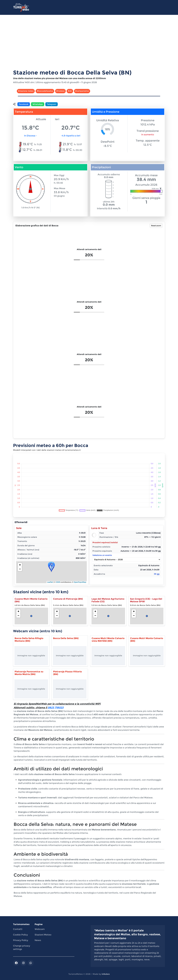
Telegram (52, 104)
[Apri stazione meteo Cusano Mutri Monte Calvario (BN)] (31, 611)
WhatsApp (38, 104)
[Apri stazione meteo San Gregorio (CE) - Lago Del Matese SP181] (147, 611)
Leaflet (50, 582)
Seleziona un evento (127, 558)
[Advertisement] (89, 45)
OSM (58, 582)
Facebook (24, 104)
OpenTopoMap (80, 582)
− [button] (20, 569)
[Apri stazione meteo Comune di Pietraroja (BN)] (70, 611)
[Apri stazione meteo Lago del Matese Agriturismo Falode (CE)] (108, 611)
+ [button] (20, 565)
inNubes (106, 974)
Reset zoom (156, 226)
